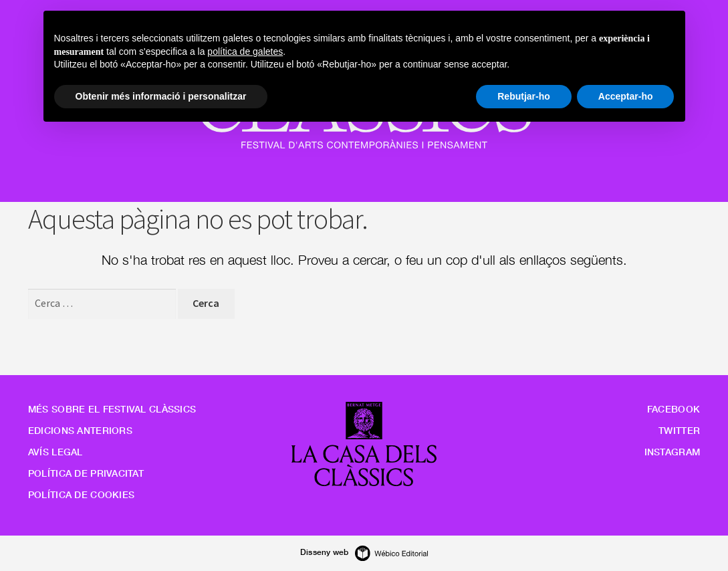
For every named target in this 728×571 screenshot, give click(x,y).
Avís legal (55, 452)
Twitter (679, 430)
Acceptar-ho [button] (626, 96)
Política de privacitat (86, 473)
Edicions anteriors (80, 430)
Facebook (674, 409)
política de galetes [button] (245, 51)
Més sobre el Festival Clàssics (112, 409)
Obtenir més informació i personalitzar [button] (161, 96)
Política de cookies (81, 494)
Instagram (673, 452)
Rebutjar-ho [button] (524, 96)
